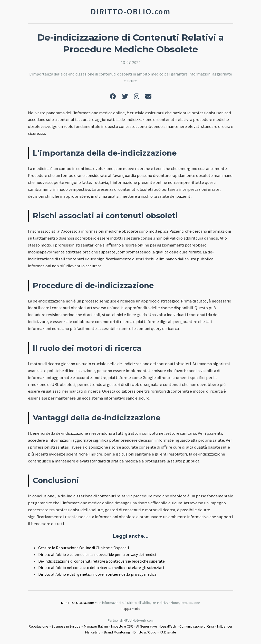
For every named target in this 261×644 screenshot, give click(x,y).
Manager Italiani (96, 626)
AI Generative (147, 626)
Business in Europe (66, 626)
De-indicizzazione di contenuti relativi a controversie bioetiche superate (101, 561)
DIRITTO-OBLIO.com (78, 603)
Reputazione (38, 626)
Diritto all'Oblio (145, 632)
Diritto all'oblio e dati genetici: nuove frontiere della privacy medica (97, 574)
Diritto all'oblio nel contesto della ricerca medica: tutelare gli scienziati (101, 567)
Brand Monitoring (117, 632)
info (137, 609)
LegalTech (168, 626)
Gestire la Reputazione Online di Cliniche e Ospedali (84, 548)
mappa (126, 609)
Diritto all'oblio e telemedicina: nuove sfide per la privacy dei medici (97, 554)
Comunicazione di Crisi (197, 626)
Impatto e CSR (122, 626)
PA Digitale (168, 632)
